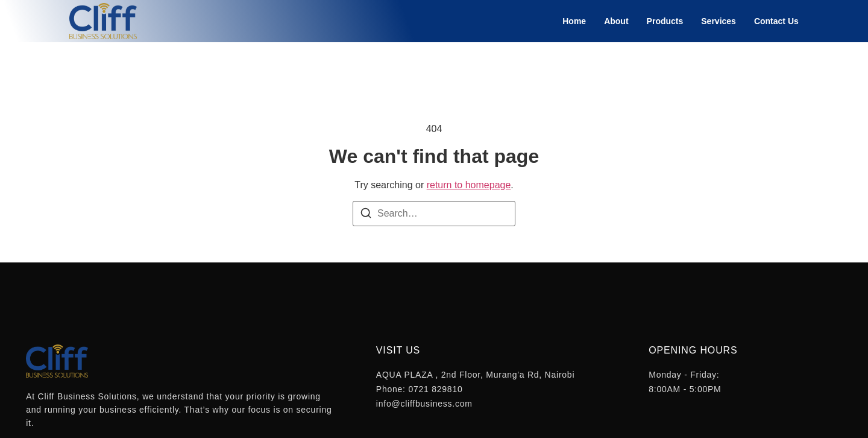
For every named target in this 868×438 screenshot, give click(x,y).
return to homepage (469, 185)
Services (719, 21)
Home (574, 21)
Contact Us (776, 21)
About (616, 21)
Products (665, 21)
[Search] (366, 215)
